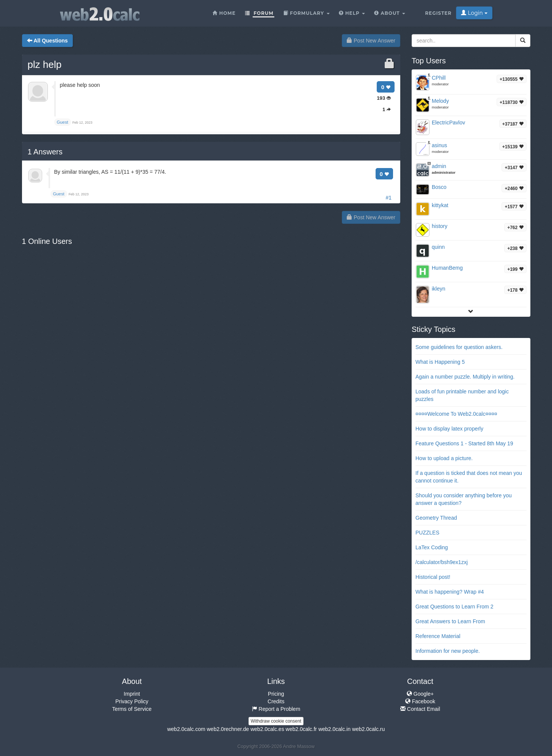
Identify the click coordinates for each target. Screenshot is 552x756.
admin (439, 166)
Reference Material (438, 636)
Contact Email (420, 709)
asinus (439, 145)
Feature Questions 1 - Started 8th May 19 (464, 443)
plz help (45, 64)
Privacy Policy (132, 701)
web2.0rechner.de (228, 729)
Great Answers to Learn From (450, 621)
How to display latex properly (449, 429)
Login (474, 13)
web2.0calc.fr (301, 729)
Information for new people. (448, 651)
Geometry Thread (436, 518)
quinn (438, 247)
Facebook (420, 701)
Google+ (420, 694)
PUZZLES (427, 533)
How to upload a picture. (444, 458)
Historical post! (433, 577)
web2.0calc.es (267, 729)
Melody (440, 101)
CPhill (439, 78)
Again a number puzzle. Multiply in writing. (465, 377)
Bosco (439, 187)
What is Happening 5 (440, 362)
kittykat (440, 205)
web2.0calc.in (334, 729)
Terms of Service (132, 709)
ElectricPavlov (448, 123)
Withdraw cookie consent (276, 721)
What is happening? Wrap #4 (450, 592)
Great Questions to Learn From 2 (454, 607)
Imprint (132, 694)
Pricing (276, 694)
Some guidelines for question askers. (459, 347)
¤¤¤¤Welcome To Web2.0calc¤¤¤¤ (456, 414)
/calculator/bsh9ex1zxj (442, 562)
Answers (45, 152)
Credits (276, 701)
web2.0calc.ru (368, 729)
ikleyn (439, 289)
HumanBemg (447, 268)
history (440, 226)
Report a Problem (276, 709)
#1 (388, 198)
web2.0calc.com (186, 729)
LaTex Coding (432, 547)
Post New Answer (371, 41)
